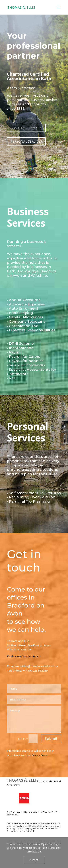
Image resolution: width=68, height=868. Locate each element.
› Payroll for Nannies (25, 361)
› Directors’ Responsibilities (31, 330)
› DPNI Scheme (20, 344)
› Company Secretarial (27, 321)
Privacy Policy (40, 755)
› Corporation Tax (22, 326)
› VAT (11, 378)
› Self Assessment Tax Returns (34, 493)
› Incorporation (20, 348)
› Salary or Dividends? (26, 365)
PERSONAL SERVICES (26, 141)
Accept (34, 860)
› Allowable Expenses (26, 304)
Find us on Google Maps (23, 656)
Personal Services (28, 432)
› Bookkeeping (20, 313)
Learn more (34, 851)
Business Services (28, 217)
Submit (51, 738)
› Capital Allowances (25, 317)
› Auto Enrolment (23, 308)
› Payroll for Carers (23, 357)
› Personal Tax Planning (28, 501)
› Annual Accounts (24, 300)
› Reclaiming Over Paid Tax (31, 497)
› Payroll (14, 352)
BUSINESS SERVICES (26, 128)
